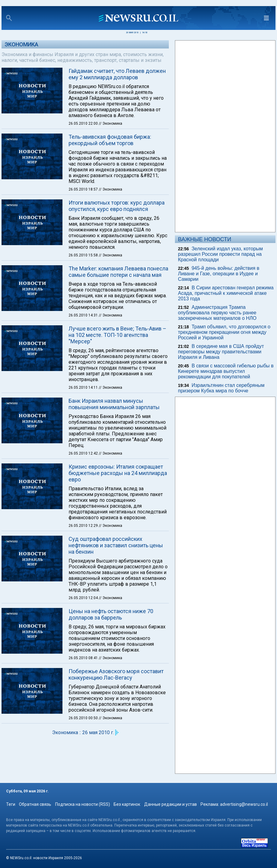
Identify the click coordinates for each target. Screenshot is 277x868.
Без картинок (127, 804)
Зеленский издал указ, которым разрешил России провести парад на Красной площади (220, 254)
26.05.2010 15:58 (84, 255)
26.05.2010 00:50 (84, 718)
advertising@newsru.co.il (244, 804)
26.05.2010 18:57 (84, 189)
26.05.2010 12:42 (84, 453)
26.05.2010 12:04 (84, 598)
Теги (11, 804)
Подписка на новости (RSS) (83, 804)
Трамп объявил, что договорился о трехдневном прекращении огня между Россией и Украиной (224, 332)
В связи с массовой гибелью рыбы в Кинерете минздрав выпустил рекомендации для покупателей (226, 371)
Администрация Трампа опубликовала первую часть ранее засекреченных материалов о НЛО (217, 313)
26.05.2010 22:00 (84, 123)
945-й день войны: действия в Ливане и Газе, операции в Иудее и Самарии (219, 274)
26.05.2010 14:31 (84, 315)
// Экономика (110, 123)
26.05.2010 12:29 (84, 526)
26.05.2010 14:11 (84, 388)
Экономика (21, 44)
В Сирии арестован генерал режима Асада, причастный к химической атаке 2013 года (226, 293)
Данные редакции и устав (170, 804)
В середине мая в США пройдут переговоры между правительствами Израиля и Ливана (221, 352)
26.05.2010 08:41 (84, 658)
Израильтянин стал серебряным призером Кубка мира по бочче (221, 388)
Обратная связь (35, 804)
